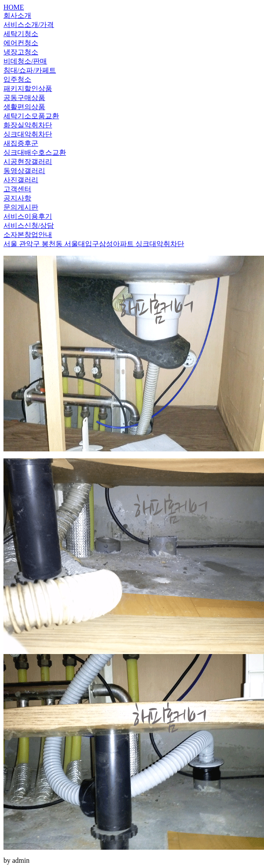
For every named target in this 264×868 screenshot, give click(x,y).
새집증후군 (21, 143)
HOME (14, 7)
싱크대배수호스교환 (35, 152)
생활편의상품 (24, 107)
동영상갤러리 (24, 171)
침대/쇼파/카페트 (30, 70)
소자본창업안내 (28, 235)
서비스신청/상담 (29, 225)
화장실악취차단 (28, 125)
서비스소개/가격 (29, 25)
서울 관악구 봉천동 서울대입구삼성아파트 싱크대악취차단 (94, 244)
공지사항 (17, 198)
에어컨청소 (21, 43)
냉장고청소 (21, 52)
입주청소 (17, 79)
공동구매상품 (24, 98)
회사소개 (17, 15)
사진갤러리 (21, 180)
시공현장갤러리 (28, 162)
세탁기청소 (21, 34)
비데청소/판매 (25, 61)
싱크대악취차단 (28, 134)
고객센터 (17, 189)
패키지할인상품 (28, 88)
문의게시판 (21, 207)
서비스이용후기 (28, 216)
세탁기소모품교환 (31, 116)
